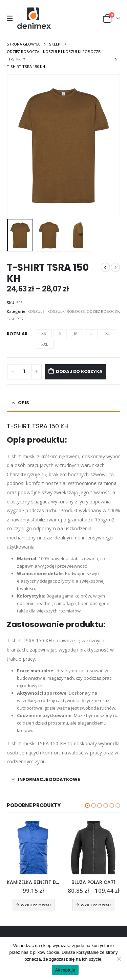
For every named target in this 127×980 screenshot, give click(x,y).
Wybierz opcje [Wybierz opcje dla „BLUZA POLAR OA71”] (96, 905)
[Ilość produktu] (24, 372)
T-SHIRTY (15, 319)
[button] (87, 805)
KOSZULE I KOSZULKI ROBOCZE (56, 311)
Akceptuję (65, 970)
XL (108, 333)
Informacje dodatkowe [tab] (49, 779)
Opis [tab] (24, 403)
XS (44, 333)
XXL (45, 344)
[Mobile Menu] (12, 18)
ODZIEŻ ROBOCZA (103, 311)
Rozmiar (17, 334)
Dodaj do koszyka (79, 371)
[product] (34, 848)
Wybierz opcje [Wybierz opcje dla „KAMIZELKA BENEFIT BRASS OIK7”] (36, 905)
